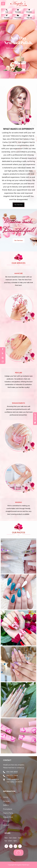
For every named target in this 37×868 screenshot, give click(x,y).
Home (5, 797)
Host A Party (8, 813)
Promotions (8, 809)
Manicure (18, 273)
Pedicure (19, 373)
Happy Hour (8, 817)
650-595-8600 (12, 772)
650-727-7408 (12, 776)
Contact (6, 825)
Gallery (6, 805)
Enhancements (19, 403)
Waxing (18, 502)
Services (6, 801)
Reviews (6, 821)
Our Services (18, 205)
